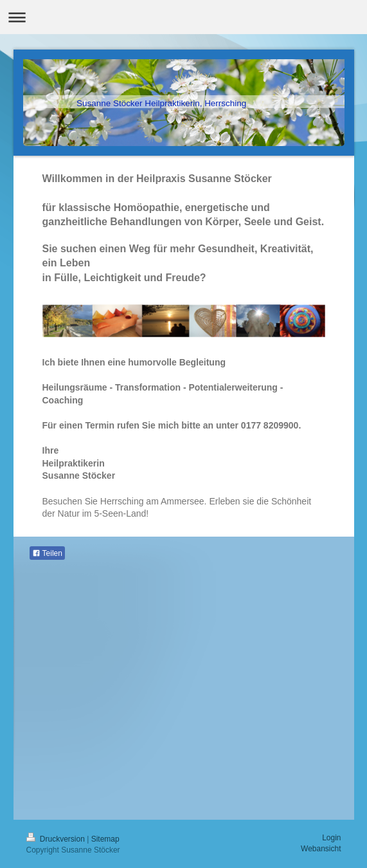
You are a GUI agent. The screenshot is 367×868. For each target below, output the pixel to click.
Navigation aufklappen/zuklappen (183, 17)
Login (331, 838)
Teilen (47, 553)
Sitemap (105, 839)
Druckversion (57, 839)
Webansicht (321, 849)
